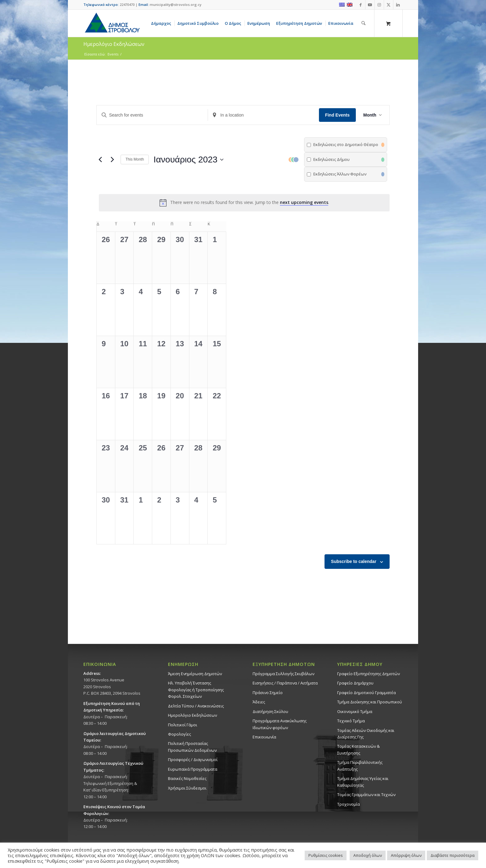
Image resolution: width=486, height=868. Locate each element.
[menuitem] (162, 23)
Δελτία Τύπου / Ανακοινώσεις (196, 706)
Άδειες (259, 702)
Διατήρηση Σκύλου (270, 711)
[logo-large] (112, 23)
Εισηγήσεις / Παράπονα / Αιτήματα (285, 683)
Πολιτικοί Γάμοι (183, 725)
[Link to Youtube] (370, 5)
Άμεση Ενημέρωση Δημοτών (195, 674)
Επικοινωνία (264, 737)
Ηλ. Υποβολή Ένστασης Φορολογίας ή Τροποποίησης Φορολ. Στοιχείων (196, 690)
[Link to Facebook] (361, 5)
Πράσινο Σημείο (268, 693)
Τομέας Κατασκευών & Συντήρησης (358, 749)
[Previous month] (100, 160)
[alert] (244, 203)
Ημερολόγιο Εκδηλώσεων (192, 715)
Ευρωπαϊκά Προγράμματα (193, 769)
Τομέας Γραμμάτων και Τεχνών (366, 795)
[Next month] (112, 160)
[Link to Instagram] (379, 5)
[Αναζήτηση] (363, 23)
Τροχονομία (349, 804)
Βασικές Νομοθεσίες (187, 778)
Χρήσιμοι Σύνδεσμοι (187, 788)
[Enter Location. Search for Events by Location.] (263, 115)
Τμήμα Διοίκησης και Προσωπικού (370, 702)
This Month (135, 159)
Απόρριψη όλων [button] (406, 855)
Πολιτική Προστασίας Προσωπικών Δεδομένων (192, 747)
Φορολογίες (179, 734)
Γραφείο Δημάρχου (355, 683)
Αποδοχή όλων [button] (368, 855)
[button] (338, 159)
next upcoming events (304, 202)
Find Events (337, 115)
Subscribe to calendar (354, 561)
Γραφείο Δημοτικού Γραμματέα (367, 693)
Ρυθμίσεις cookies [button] (326, 855)
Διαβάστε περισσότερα (453, 855)
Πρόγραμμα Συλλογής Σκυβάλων (283, 674)
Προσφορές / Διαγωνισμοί (193, 759)
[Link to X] (389, 5)
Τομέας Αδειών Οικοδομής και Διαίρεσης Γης (366, 734)
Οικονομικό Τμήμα (355, 711)
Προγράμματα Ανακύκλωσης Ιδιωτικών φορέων (280, 724)
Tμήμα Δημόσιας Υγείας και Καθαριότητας (363, 782)
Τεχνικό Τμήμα (351, 721)
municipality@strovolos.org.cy (176, 4)
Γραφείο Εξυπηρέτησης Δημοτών (369, 674)
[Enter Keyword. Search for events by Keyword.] (152, 115)
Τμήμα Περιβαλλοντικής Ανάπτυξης (360, 766)
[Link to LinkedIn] (398, 5)
